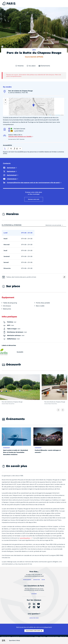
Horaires (19, 66)
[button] (34, 105)
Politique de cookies (53, 637)
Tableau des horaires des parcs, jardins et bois (21, 277)
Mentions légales (6, 637)
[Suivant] (63, 410)
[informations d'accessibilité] (13, 149)
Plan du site (63, 637)
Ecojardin (12, 352)
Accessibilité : (23, 637)
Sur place (31, 66)
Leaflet (50, 115)
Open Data (43, 637)
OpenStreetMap (58, 115)
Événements (44, 66)
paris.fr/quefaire (25, 538)
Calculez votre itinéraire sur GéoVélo (20, 136)
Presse (36, 637)
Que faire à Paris (14, 640)
